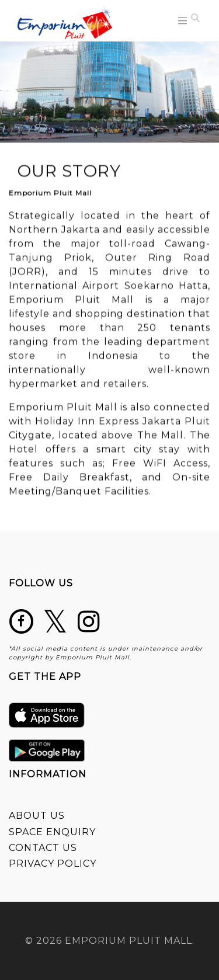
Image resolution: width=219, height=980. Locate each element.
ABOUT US (37, 816)
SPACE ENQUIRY (52, 832)
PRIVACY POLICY (53, 863)
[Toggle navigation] (182, 21)
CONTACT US (43, 848)
